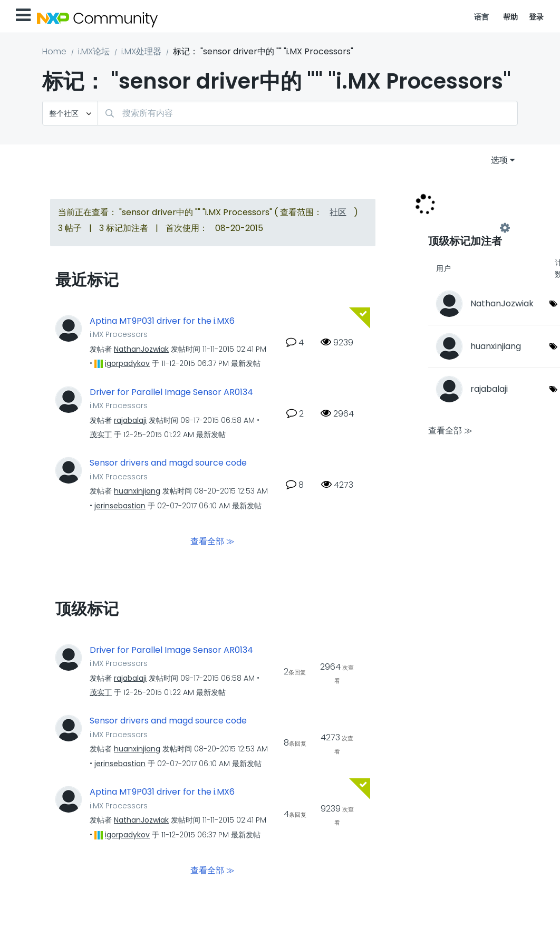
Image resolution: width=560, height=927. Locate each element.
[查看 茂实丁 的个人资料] (101, 434)
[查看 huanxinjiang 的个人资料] (137, 491)
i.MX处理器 (141, 51)
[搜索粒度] (70, 113)
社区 (338, 212)
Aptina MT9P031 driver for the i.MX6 (162, 321)
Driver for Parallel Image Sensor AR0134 (171, 392)
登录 (537, 17)
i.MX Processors (119, 334)
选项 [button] (499, 160)
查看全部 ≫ (213, 541)
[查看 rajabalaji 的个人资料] (130, 420)
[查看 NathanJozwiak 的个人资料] (141, 349)
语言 (482, 17)
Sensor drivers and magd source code (168, 463)
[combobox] (308, 113)
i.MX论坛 (94, 51)
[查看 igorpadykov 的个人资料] (127, 363)
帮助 (511, 17)
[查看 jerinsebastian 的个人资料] (120, 506)
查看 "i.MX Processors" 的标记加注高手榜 (467, 228)
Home (54, 51)
